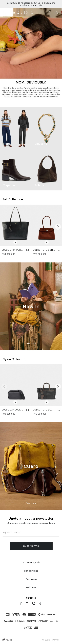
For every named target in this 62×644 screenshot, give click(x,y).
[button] (58, 227)
